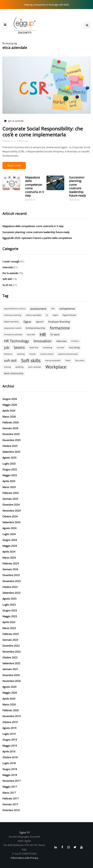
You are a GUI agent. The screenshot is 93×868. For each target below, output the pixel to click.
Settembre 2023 (11, 593)
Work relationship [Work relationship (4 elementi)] (14, 373)
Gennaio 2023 (10, 640)
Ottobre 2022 (10, 657)
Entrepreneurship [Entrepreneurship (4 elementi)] (36, 328)
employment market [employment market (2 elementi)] (13, 328)
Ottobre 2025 (10, 446)
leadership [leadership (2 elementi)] (34, 348)
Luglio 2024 (9, 534)
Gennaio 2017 (10, 804)
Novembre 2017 (12, 781)
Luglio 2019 (9, 734)
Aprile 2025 (9, 481)
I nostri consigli (11, 261)
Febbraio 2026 (11, 422)
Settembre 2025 (11, 452)
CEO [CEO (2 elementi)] (53, 309)
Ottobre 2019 (10, 722)
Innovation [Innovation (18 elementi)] (43, 341)
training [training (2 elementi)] (7, 367)
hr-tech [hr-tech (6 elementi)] (55, 335)
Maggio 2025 (10, 475)
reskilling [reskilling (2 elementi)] (21, 354)
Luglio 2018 (9, 763)
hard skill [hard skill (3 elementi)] (31, 334)
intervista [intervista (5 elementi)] (61, 341)
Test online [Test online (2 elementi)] (80, 360)
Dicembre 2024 (11, 505)
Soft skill (7, 279)
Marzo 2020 (9, 704)
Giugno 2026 (10, 399)
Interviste (8, 267)
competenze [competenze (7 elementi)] (67, 309)
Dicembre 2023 (11, 575)
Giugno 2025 (10, 469)
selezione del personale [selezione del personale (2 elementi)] (68, 354)
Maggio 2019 (10, 746)
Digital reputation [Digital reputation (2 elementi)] (11, 322)
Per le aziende (10, 273)
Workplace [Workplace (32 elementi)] (56, 367)
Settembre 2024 (11, 522)
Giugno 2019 (10, 740)
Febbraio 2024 (11, 563)
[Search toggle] (87, 25)
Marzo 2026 (9, 417)
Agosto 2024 (9, 528)
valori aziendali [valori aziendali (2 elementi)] (34, 367)
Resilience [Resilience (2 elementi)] (8, 354)
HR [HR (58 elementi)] (43, 335)
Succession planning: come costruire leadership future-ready (77, 186)
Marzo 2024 (9, 558)
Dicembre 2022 (11, 646)
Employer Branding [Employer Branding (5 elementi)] (59, 322)
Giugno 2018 (10, 769)
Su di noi (7, 285)
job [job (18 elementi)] (7, 348)
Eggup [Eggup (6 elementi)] (27, 322)
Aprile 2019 (9, 751)
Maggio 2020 (10, 693)
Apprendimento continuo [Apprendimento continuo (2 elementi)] (15, 309)
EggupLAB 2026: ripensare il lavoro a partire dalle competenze (37, 238)
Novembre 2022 (12, 652)
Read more (14, 165)
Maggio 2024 (10, 546)
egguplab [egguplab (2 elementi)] (40, 322)
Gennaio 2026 (10, 428)
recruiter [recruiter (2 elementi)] (61, 348)
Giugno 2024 (10, 540)
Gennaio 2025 (10, 499)
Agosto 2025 (9, 458)
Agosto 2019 (9, 728)
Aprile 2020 (9, 699)
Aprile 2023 (9, 622)
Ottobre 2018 (10, 757)
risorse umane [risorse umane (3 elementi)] (47, 354)
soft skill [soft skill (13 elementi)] (10, 360)
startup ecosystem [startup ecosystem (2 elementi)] (53, 360)
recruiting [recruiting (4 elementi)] (74, 347)
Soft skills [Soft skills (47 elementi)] (31, 360)
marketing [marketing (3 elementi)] (48, 347)
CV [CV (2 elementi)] (47, 315)
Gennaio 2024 (10, 569)
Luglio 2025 (9, 464)
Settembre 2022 (11, 663)
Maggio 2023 (10, 616)
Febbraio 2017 (11, 798)
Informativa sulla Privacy (25, 858)
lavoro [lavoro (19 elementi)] (19, 348)
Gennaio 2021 (10, 669)
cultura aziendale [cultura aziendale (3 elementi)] (33, 315)
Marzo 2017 (9, 793)
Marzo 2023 (9, 628)
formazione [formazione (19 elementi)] (60, 328)
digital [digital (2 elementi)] (55, 315)
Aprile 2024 (9, 552)
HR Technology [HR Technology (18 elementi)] (16, 341)
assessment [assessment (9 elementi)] (38, 309)
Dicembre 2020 (11, 675)
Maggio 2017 (10, 787)
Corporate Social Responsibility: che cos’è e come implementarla (43, 132)
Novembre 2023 (12, 581)
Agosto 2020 (9, 687)
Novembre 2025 (12, 440)
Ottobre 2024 (10, 516)
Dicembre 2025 (11, 434)
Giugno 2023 (10, 610)
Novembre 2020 (12, 681)
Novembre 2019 (12, 716)
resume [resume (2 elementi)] (32, 354)
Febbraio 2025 (11, 493)
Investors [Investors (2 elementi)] (75, 341)
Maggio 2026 (10, 405)
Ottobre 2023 (10, 587)
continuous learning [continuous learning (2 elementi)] (13, 315)
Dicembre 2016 (11, 810)
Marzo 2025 (9, 487)
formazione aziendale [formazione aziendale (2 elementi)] (13, 335)
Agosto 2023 (9, 599)
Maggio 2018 (10, 775)
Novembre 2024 (12, 511)
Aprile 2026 (9, 411)
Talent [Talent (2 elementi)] (68, 360)
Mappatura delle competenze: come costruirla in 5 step (34, 186)
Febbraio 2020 (11, 710)
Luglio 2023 (9, 605)
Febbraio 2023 (11, 634)
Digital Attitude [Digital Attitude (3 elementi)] (69, 315)
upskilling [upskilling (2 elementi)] (19, 367)
